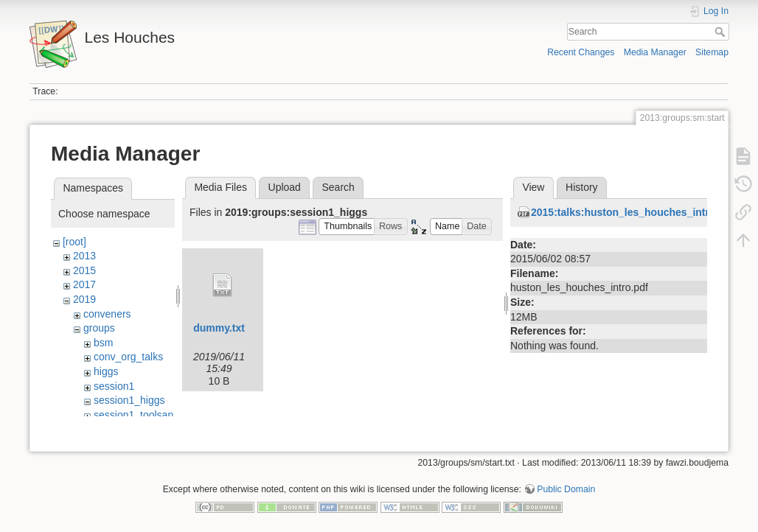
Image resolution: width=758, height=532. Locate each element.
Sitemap (712, 52)
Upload (285, 187)
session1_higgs (129, 400)
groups (99, 328)
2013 (84, 256)
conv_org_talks (128, 357)
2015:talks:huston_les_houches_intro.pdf (633, 212)
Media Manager (655, 52)
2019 (84, 299)
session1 (114, 386)
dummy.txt (219, 328)
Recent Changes (581, 52)
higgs (106, 371)
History (582, 187)
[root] (74, 242)
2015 (84, 270)
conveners (107, 314)
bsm (103, 343)
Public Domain (566, 483)
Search (722, 32)
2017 (84, 284)
